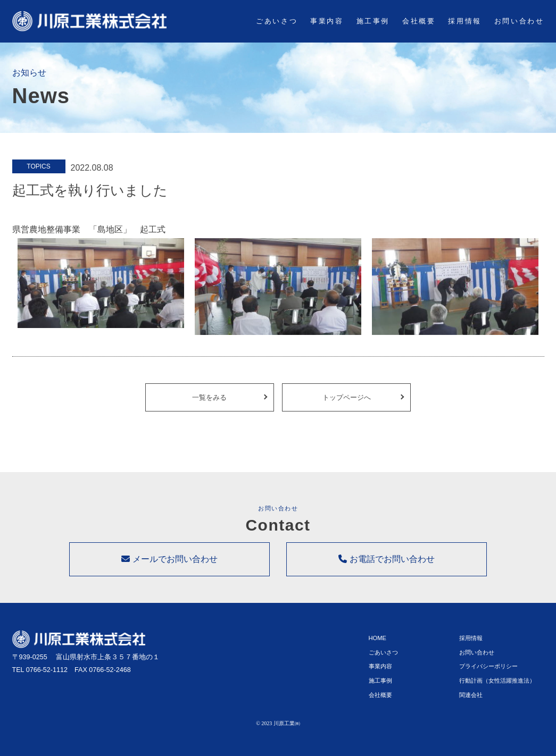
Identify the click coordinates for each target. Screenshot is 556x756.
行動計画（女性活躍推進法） (497, 685)
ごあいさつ (277, 21)
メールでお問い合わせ (169, 567)
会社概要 (419, 21)
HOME (378, 642)
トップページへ (347, 401)
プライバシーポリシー (488, 670)
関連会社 (471, 699)
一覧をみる (209, 401)
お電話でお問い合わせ (386, 567)
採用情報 (464, 21)
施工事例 (373, 21)
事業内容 (327, 21)
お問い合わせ (519, 21)
